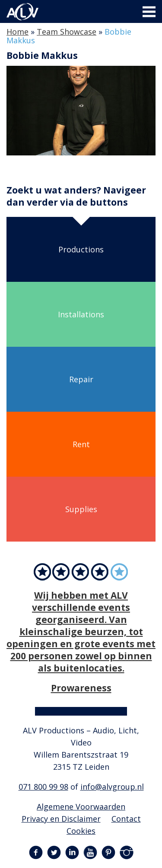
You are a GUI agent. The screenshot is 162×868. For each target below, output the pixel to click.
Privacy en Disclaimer (61, 819)
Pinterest (108, 852)
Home (17, 32)
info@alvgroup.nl (112, 787)
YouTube (90, 852)
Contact (126, 819)
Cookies (81, 831)
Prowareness (81, 688)
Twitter (54, 852)
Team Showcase (67, 32)
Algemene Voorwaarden (81, 807)
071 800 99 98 (43, 787)
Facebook (36, 852)
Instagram (127, 852)
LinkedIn (72, 852)
